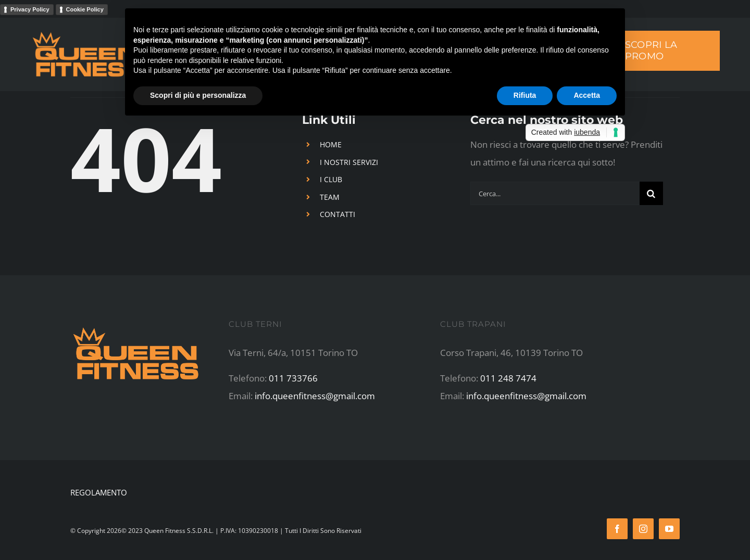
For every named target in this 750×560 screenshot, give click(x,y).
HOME (331, 144)
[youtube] (669, 529)
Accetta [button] (587, 95)
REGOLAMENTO (99, 492)
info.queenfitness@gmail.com (315, 396)
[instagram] (643, 529)
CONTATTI (337, 214)
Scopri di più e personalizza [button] (198, 95)
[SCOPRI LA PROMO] (662, 51)
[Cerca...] (555, 193)
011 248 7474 (508, 378)
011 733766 (293, 378)
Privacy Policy (30, 9)
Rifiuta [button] (525, 95)
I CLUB (331, 179)
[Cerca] (651, 193)
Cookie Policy (85, 9)
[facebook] (617, 529)
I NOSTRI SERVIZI (349, 162)
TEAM (330, 197)
